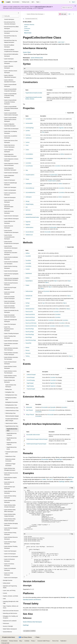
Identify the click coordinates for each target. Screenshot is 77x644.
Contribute (27, 641)
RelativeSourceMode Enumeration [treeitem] (10, 460)
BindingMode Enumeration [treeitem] (12, 402)
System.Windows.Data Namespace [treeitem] (11, 386)
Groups (27, 179)
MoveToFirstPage (30, 329)
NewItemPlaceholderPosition (32, 217)
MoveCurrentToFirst (30, 314)
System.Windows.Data (37, 58)
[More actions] (73, 14)
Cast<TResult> (29, 410)
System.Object (27, 52)
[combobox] (10, 16)
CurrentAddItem (29, 154)
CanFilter (28, 131)
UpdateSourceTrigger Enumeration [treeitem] (10, 465)
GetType (28, 303)
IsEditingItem (29, 197)
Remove (28, 350)
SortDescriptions (29, 227)
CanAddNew (29, 119)
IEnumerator (46, 291)
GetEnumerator (29, 291)
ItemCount (28, 210)
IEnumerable (47, 232)
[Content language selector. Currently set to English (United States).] (8, 637)
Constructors (27, 29)
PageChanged (30, 383)
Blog (21, 641)
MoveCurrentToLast (30, 317)
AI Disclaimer (4, 641)
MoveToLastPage (30, 332)
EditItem (70, 159)
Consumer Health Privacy (43, 641)
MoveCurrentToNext (30, 320)
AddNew (62, 154)
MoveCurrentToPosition (31, 323)
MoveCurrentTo (29, 312)
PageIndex (61, 128)
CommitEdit (28, 263)
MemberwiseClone (30, 309)
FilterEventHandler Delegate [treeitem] (12, 416)
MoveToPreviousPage (31, 340)
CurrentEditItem (29, 159)
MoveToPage (29, 337)
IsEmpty (27, 201)
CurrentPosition (29, 166)
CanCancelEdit (29, 123)
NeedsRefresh (29, 214)
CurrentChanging (31, 380)
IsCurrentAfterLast (30, 188)
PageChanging (30, 386)
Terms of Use (55, 641)
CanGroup (28, 135)
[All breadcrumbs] (24, 14)
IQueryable (53, 407)
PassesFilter (28, 343)
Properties (27, 30)
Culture (27, 150)
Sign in (74, 2)
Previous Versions (13, 641)
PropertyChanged (31, 389)
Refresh (27, 348)
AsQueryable (29, 407)
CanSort (27, 142)
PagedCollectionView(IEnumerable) (34, 93)
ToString (27, 356)
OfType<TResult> (30, 415)
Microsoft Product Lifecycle (43, 7)
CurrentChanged (31, 377)
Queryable (64, 407)
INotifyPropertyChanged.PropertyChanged (36, 444)
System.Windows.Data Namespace (35, 14)
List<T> (51, 479)
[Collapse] (18, 13)
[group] (49, 73)
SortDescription (53, 227)
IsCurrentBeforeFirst (30, 193)
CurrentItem (28, 163)
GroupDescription (54, 175)
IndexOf (27, 306)
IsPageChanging (29, 204)
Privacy (33, 641)
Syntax (26, 27)
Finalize (27, 285)
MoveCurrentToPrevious (31, 326)
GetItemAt (28, 299)
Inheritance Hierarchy (29, 25)
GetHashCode (29, 296)
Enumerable (38, 412)
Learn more (61, 42)
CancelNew (28, 260)
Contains (28, 269)
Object (55, 281)
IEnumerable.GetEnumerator (33, 435)
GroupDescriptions (30, 175)
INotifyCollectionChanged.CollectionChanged (37, 439)
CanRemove (28, 138)
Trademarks (63, 641)
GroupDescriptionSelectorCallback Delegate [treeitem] (12, 420)
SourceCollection (30, 232)
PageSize (28, 225)
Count (27, 145)
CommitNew (28, 266)
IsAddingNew (29, 184)
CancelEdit (28, 256)
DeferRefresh (29, 274)
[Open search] (70, 2)
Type (43, 303)
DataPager (59, 460)
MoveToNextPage (30, 334)
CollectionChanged (31, 375)
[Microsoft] (3, 2)
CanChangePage (30, 128)
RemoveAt (28, 353)
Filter (43, 132)
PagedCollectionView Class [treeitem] (12, 430)
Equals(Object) (29, 281)
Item (27, 207)
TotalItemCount (29, 235)
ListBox (44, 479)
